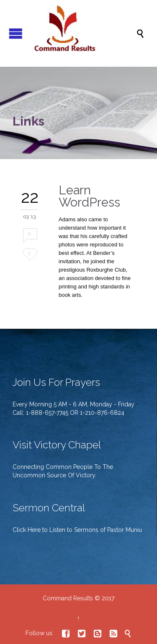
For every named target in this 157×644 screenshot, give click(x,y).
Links (28, 121)
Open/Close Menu (16, 33)
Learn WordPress (89, 196)
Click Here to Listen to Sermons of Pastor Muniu (77, 530)
